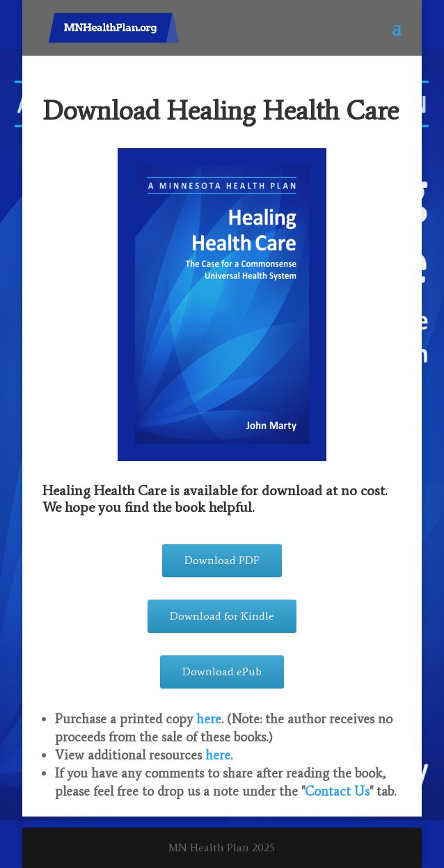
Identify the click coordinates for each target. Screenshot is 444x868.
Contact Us (337, 791)
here (209, 719)
